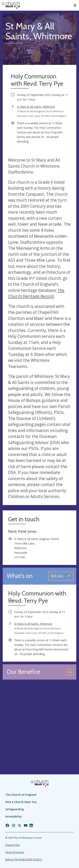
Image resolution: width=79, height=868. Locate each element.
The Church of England (21, 795)
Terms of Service (15, 852)
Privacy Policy (13, 845)
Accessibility (14, 816)
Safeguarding (15, 809)
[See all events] (61, 576)
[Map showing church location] (39, 719)
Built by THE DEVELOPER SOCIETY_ (24, 860)
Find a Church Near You (21, 802)
